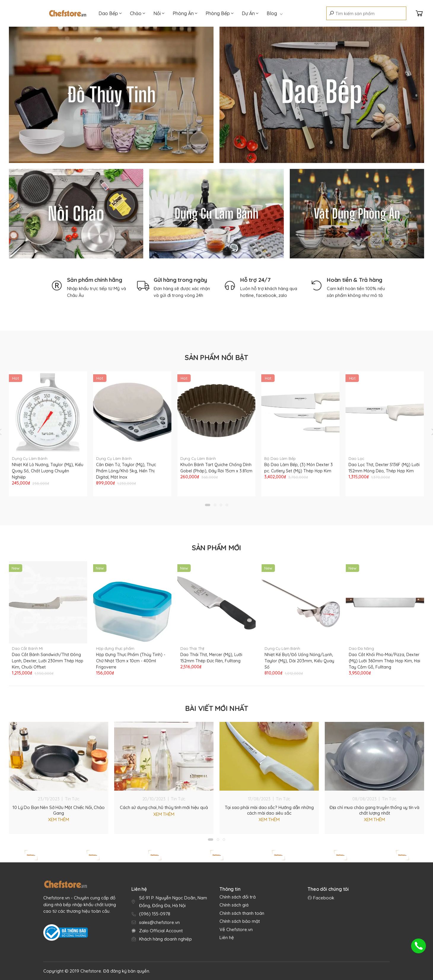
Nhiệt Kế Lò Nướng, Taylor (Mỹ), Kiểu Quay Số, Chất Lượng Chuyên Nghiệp (48, 471)
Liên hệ (227, 937)
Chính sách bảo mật (240, 921)
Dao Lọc (356, 458)
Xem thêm (59, 820)
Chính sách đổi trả (238, 897)
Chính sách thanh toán (242, 913)
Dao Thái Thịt (192, 648)
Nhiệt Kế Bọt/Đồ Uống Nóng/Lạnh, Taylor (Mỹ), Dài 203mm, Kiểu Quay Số (299, 661)
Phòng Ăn (185, 13)
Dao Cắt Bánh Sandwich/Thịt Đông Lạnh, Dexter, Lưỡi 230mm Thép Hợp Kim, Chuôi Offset (48, 661)
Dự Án (250, 13)
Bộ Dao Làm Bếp (280, 458)
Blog (275, 13)
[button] (208, 505)
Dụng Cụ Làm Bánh (30, 458)
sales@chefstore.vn (159, 922)
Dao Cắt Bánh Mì (27, 648)
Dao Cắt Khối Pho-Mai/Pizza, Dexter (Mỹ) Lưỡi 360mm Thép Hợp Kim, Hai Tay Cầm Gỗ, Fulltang (385, 661)
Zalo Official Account (161, 931)
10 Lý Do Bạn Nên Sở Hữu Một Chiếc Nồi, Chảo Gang (59, 810)
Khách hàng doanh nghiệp (165, 939)
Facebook (323, 898)
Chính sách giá (234, 905)
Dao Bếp (110, 13)
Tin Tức (72, 799)
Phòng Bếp (219, 13)
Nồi (159, 13)
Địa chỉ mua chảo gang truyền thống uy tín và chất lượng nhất (374, 810)
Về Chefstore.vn (236, 929)
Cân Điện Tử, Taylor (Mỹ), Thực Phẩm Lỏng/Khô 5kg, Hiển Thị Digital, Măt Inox (126, 471)
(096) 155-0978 (155, 914)
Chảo (137, 13)
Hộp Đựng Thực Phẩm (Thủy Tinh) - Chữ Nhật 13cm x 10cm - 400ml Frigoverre (131, 661)
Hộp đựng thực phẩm (115, 648)
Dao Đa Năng (361, 648)
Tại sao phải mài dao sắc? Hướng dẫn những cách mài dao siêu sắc (269, 810)
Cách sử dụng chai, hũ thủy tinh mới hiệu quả (164, 807)
